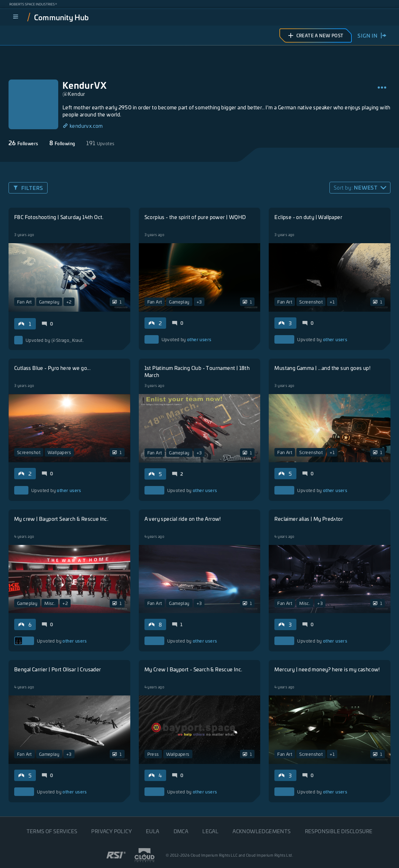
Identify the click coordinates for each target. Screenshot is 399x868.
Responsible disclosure (339, 831)
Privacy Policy (111, 831)
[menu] (16, 17)
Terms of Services (52, 831)
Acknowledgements (261, 831)
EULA (153, 831)
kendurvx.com (83, 126)
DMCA (181, 831)
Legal (210, 831)
